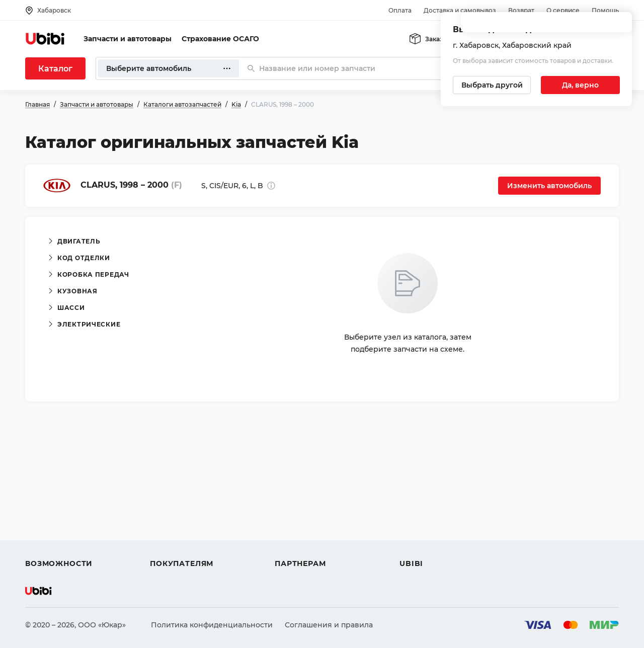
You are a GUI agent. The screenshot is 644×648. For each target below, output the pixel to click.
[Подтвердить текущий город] (580, 85)
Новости (415, 527)
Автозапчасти (51, 491)
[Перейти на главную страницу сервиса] (45, 39)
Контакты (417, 509)
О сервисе (563, 10)
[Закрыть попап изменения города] (620, 25)
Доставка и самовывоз (460, 10)
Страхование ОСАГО (220, 39)
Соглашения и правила (329, 625)
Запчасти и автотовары (128, 39)
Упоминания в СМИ (437, 545)
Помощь (605, 10)
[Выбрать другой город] (492, 85)
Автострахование (58, 509)
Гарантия (168, 545)
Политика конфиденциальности (212, 625)
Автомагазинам (304, 509)
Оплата (400, 10)
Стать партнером (307, 545)
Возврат (521, 10)
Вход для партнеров (313, 527)
